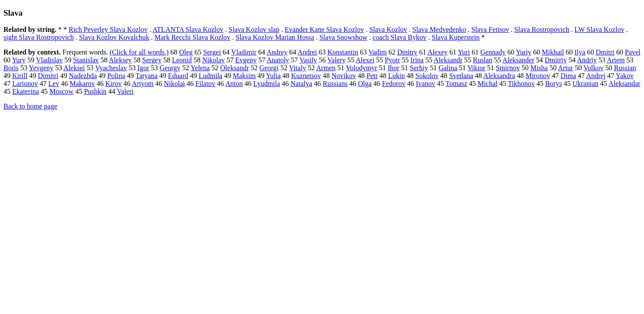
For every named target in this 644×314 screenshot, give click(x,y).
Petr (372, 76)
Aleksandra (499, 76)
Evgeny (246, 60)
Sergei (212, 52)
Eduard (178, 76)
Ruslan (482, 60)
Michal (487, 84)
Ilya (580, 52)
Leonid (182, 60)
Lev (54, 84)
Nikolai (175, 84)
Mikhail (553, 52)
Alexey (437, 52)
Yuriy (523, 52)
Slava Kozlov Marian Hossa (275, 37)
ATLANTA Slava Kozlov (188, 29)
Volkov (593, 68)
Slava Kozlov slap (254, 29)
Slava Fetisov (490, 29)
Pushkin (95, 91)
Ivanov (425, 84)
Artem (616, 60)
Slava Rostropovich (542, 29)
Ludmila (210, 76)
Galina (448, 68)
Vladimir (244, 52)
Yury (19, 60)
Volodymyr (362, 68)
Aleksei (74, 68)
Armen (326, 68)
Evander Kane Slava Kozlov (324, 29)
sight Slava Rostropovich (39, 37)
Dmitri (605, 52)
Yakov (625, 76)
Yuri (464, 52)
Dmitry (407, 52)
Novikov (344, 76)
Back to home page (30, 106)
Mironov (538, 76)
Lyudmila (267, 84)
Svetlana (461, 76)
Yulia (273, 76)
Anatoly (278, 60)
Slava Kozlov (388, 29)
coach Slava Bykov (399, 37)
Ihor (394, 68)
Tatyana (146, 76)
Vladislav (49, 60)
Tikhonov (521, 84)
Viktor (477, 68)
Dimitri (48, 76)
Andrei (307, 52)
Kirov (113, 84)
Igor (143, 68)
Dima (568, 76)
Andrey (277, 52)
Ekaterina (26, 91)
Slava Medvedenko (439, 29)
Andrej (596, 76)
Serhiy (419, 68)
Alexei (365, 60)
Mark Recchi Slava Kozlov (193, 37)
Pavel (633, 52)
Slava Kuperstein (456, 37)
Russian (625, 68)
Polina (116, 76)
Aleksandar (625, 84)
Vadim (378, 52)
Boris (11, 68)
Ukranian (585, 84)
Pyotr (392, 60)
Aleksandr (448, 60)
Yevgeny (41, 68)
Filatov (205, 84)
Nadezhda (83, 76)
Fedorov (394, 84)
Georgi (269, 68)
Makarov (83, 84)
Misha (539, 68)
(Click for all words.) (139, 52)
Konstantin (343, 52)
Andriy (587, 60)
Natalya (301, 84)
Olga (365, 84)
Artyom (143, 84)
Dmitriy (556, 60)
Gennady (493, 52)
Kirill (20, 76)
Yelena (200, 68)
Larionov (25, 84)
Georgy (170, 68)
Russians (335, 84)
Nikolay (214, 60)
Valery (337, 60)
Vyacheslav (111, 68)
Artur (566, 68)
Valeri (125, 91)
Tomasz (457, 84)
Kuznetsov (306, 76)
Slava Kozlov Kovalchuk (114, 37)
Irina (417, 60)
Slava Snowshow (343, 37)
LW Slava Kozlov (599, 29)
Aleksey (120, 60)
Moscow (61, 91)
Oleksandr (234, 68)
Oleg (186, 52)
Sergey (152, 60)
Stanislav (86, 60)
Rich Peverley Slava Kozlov (108, 29)
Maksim (244, 76)
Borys (554, 84)
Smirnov (508, 68)
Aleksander (518, 60)
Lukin (396, 76)
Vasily (308, 60)
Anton (234, 84)
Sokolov (427, 76)
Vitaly (298, 68)
